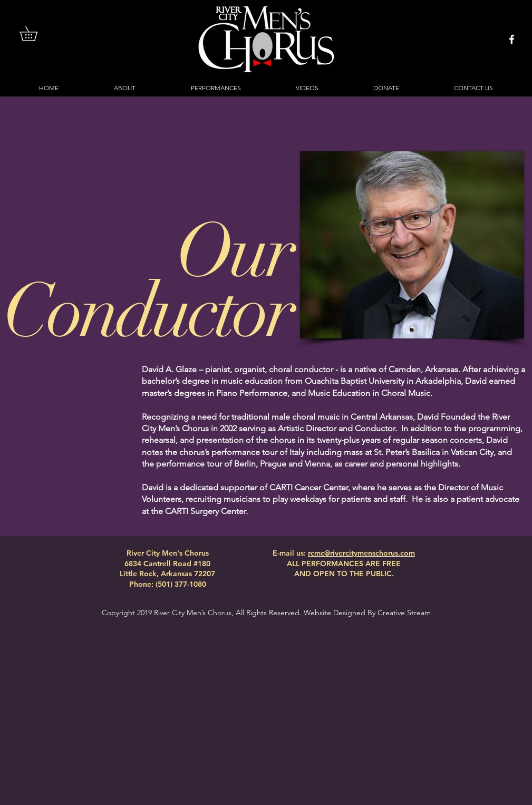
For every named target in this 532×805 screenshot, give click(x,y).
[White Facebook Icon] (512, 39)
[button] (36, 34)
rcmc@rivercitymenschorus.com (361, 553)
